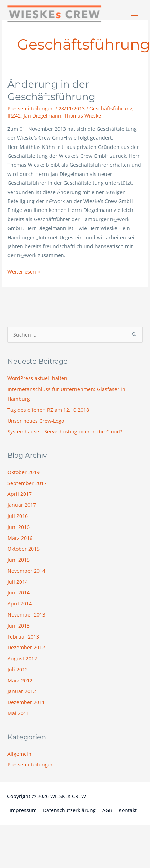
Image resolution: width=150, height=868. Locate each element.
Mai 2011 (18, 713)
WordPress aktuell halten (37, 378)
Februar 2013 (23, 637)
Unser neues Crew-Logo (36, 421)
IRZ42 (14, 116)
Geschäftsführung (111, 108)
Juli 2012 (18, 669)
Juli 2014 (18, 582)
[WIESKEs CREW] (54, 14)
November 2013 (26, 615)
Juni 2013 (19, 626)
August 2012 (22, 658)
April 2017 (20, 494)
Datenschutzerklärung (69, 810)
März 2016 (20, 538)
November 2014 (26, 571)
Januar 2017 (22, 505)
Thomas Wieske (83, 116)
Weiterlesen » (24, 271)
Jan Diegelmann (42, 116)
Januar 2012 (22, 691)
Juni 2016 (19, 527)
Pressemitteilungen (31, 108)
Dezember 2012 (26, 647)
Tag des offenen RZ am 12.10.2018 (48, 410)
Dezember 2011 (26, 702)
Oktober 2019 (24, 472)
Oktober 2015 (24, 549)
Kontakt (128, 810)
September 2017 (27, 483)
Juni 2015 (19, 560)
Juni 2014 (19, 592)
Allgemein (19, 754)
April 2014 (20, 604)
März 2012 (20, 680)
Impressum (23, 810)
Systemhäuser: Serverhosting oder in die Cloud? (65, 432)
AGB (107, 810)
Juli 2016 (18, 516)
